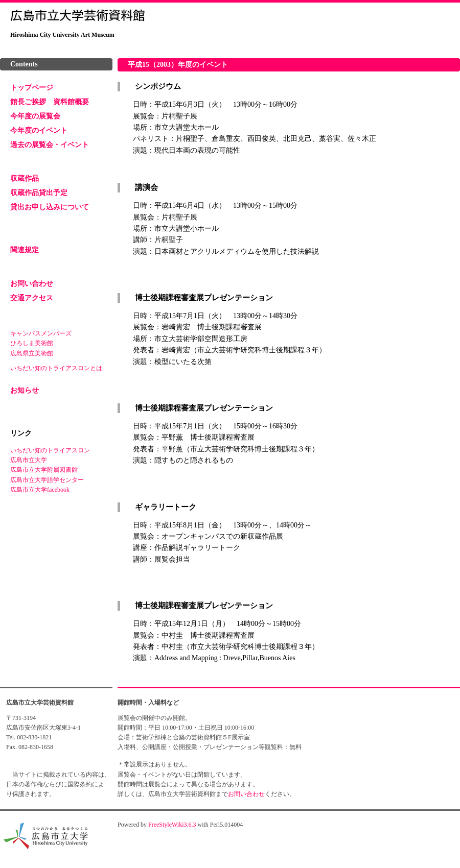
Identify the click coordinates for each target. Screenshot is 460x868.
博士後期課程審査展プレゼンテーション (203, 298)
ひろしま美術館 (32, 343)
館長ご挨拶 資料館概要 (50, 102)
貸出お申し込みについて (50, 207)
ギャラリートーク (165, 507)
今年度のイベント (39, 130)
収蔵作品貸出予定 (39, 193)
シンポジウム (157, 86)
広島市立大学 (29, 460)
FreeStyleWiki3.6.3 (172, 825)
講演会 (145, 187)
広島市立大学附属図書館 (44, 470)
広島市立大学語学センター (47, 480)
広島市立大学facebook (40, 490)
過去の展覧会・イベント (50, 145)
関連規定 (25, 250)
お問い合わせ (32, 284)
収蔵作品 (25, 178)
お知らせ (25, 390)
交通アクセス (32, 298)
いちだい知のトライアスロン (50, 450)
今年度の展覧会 (35, 116)
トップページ (32, 88)
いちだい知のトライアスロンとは (56, 368)
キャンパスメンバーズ (41, 333)
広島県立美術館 (32, 353)
